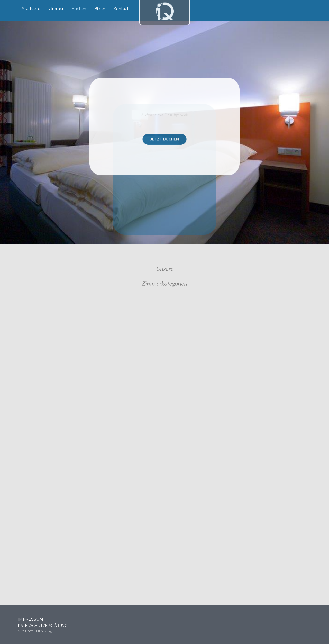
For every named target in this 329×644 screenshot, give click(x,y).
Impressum (31, 619)
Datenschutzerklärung (43, 626)
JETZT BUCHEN (164, 138)
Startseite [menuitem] (31, 9)
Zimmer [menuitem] (56, 9)
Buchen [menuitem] (79, 9)
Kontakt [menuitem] (121, 9)
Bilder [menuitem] (100, 9)
